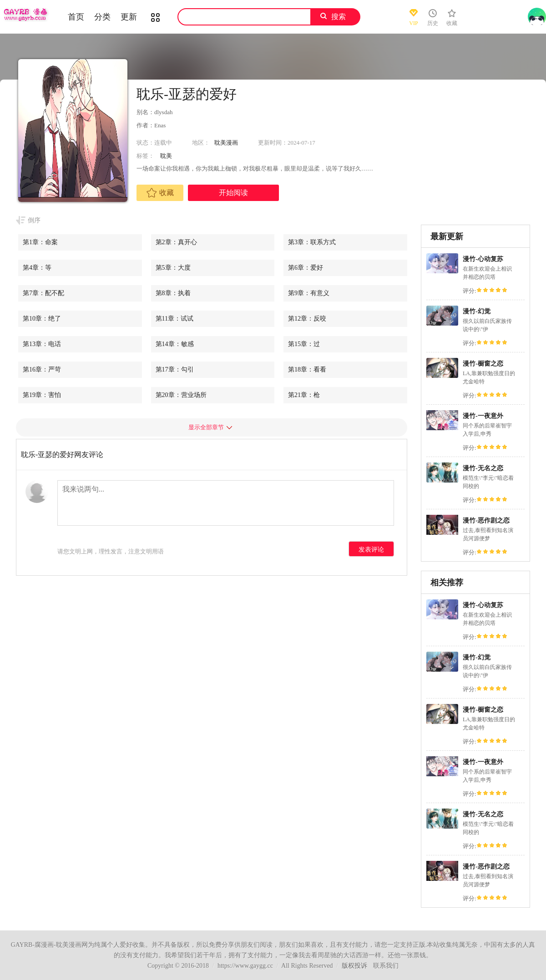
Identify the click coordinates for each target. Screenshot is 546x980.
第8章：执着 (173, 293)
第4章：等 (37, 268)
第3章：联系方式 (312, 242)
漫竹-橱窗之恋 (483, 364)
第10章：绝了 (42, 319)
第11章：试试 (174, 319)
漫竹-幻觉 (477, 311)
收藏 (160, 193)
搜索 (339, 17)
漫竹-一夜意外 (483, 416)
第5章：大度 (173, 268)
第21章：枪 (304, 395)
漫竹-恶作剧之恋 (486, 520)
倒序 (34, 220)
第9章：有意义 (309, 293)
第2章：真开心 (176, 242)
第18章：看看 (307, 369)
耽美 (166, 156)
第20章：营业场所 (181, 395)
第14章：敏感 (175, 344)
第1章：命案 (40, 242)
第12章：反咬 (307, 319)
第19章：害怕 (42, 395)
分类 (102, 17)
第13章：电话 (42, 344)
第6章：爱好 (306, 268)
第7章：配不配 (43, 293)
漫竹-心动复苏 (483, 259)
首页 (76, 17)
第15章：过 (304, 344)
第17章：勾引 (175, 369)
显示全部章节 (206, 427)
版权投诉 (354, 966)
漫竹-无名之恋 (483, 468)
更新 (129, 17)
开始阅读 (233, 193)
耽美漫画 (226, 143)
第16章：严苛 (42, 369)
